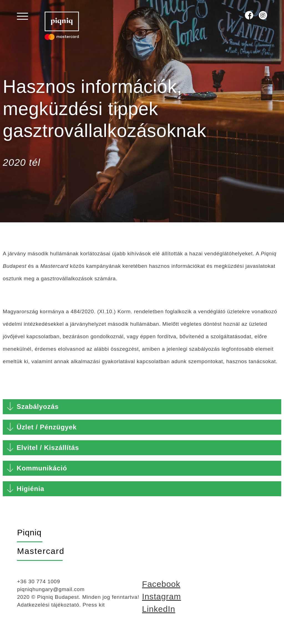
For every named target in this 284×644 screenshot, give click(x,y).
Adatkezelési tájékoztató (48, 609)
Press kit (94, 609)
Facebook (161, 588)
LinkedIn (159, 613)
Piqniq (29, 536)
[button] (142, 411)
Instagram (162, 600)
